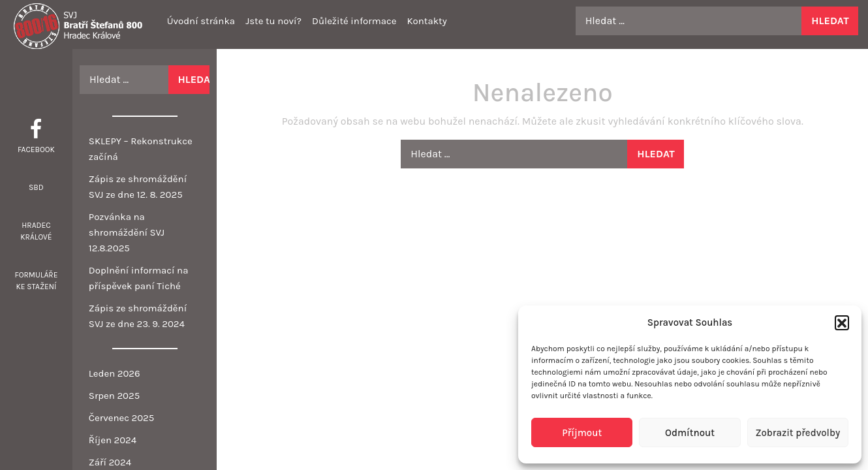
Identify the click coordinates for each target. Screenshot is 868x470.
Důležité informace (354, 21)
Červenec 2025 (121, 418)
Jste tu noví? (273, 21)
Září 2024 (110, 462)
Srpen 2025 (114, 396)
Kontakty (426, 21)
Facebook (36, 149)
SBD (36, 187)
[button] (842, 322)
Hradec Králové (36, 231)
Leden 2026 (115, 373)
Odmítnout (690, 433)
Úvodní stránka (201, 21)
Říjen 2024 (113, 440)
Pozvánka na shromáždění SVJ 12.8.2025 (127, 232)
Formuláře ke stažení (36, 281)
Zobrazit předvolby (798, 433)
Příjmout (582, 433)
